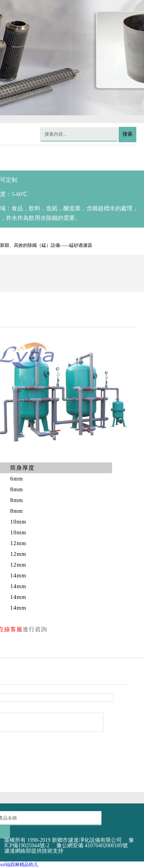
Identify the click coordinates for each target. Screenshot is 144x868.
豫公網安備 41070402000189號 (92, 846)
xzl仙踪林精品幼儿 (19, 865)
